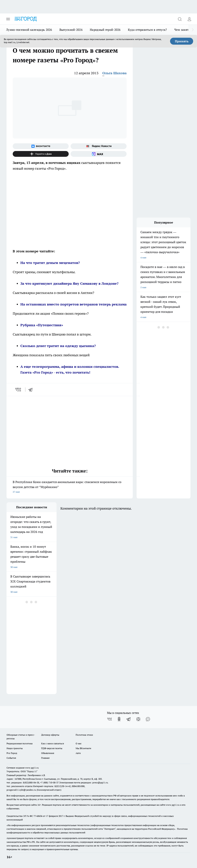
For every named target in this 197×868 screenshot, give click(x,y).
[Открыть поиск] (180, 19)
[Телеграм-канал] (129, 719)
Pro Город (12, 753)
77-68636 (38, 816)
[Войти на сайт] (189, 19)
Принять (182, 41)
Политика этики (84, 735)
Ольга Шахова (114, 73)
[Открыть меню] (8, 19)
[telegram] (32, 390)
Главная (45, 758)
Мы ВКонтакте (83, 748)
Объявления (48, 753)
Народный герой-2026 (105, 30)
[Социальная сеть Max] (99, 154)
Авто (78, 753)
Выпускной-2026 (71, 30)
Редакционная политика (20, 743)
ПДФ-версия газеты (52, 748)
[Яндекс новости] (99, 146)
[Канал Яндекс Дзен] (41, 154)
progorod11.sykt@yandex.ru (21, 790)
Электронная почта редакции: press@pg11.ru (84, 782)
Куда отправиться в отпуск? (147, 30)
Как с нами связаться (53, 743)
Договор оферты (50, 735)
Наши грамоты (15, 748)
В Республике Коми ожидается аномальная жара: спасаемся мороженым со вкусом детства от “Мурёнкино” (70, 487)
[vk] (19, 390)
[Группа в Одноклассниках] (119, 719)
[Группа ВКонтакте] (41, 146)
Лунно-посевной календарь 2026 (29, 30)
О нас (79, 743)
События (11, 758)
